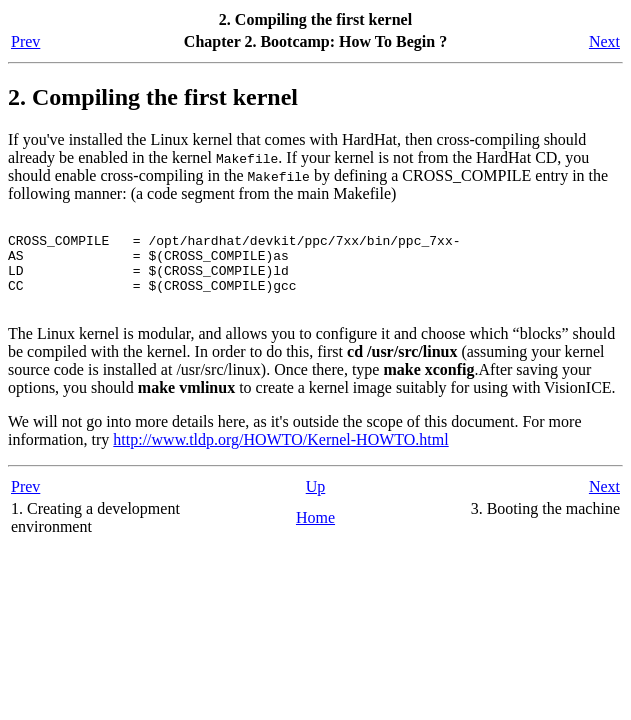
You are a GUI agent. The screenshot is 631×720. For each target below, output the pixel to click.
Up (316, 504)
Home (315, 535)
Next (604, 41)
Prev (25, 41)
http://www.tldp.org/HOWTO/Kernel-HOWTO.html (280, 457)
